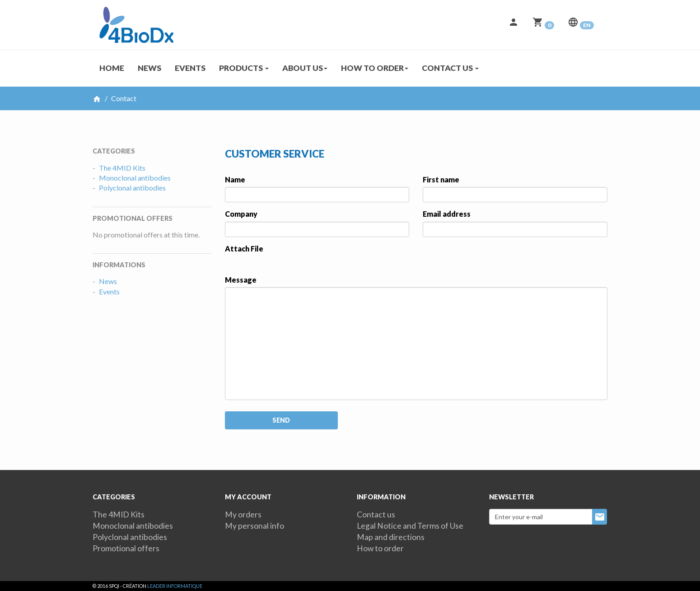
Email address (447, 214)
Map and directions (391, 537)
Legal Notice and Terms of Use (410, 526)
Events (190, 68)
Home (112, 68)
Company (241, 214)
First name (441, 179)
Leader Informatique (175, 586)
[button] (513, 25)
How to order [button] (375, 68)
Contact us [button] (450, 68)
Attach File (244, 249)
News (149, 68)
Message (241, 280)
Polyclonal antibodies (132, 188)
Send (281, 420)
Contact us (376, 514)
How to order (380, 548)
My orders (243, 514)
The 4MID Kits (122, 168)
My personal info (254, 526)
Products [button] (244, 68)
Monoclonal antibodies (135, 178)
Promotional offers (126, 548)
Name (235, 179)
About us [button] (305, 68)
